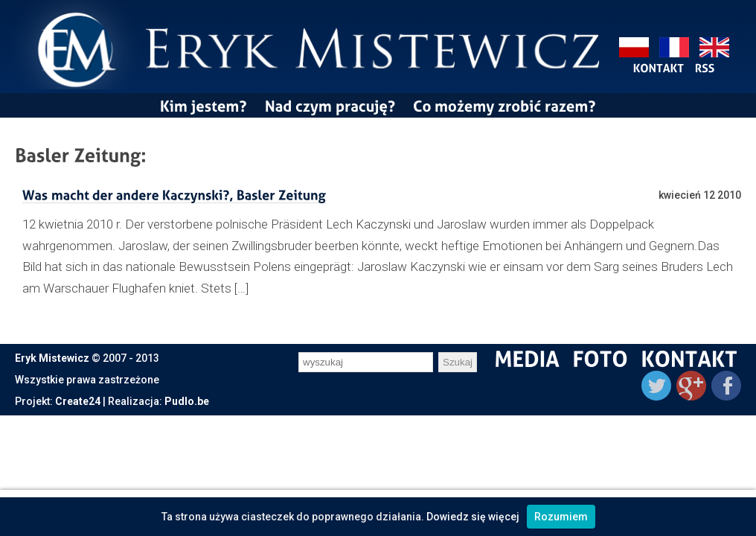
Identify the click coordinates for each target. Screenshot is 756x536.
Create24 (78, 401)
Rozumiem (561, 517)
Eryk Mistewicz (52, 358)
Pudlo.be (187, 401)
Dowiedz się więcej (473, 517)
